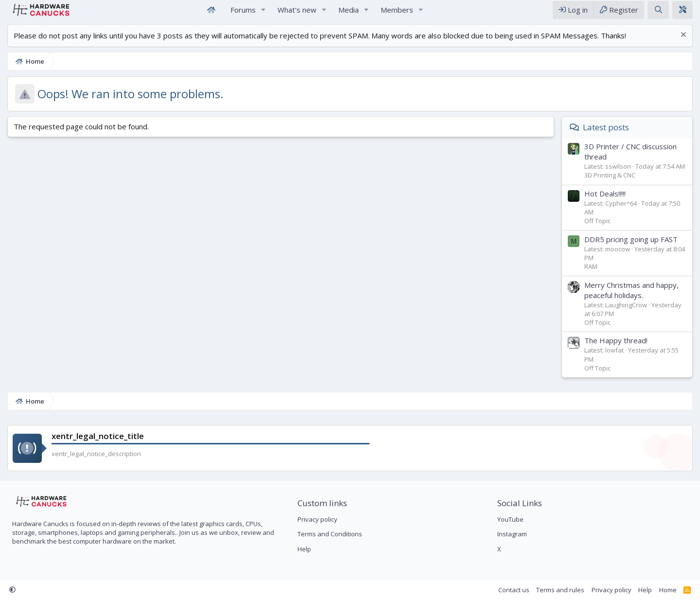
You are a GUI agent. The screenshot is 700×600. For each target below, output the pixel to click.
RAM (593, 275)
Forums (243, 14)
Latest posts (608, 135)
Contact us (516, 590)
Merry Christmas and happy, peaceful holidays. (634, 298)
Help (303, 549)
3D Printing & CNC (612, 183)
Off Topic (600, 229)
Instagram (513, 534)
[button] (263, 14)
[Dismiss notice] (685, 44)
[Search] (660, 14)
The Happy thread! (618, 349)
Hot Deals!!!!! (607, 202)
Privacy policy (316, 519)
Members (397, 14)
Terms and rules (563, 590)
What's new (297, 14)
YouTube (511, 519)
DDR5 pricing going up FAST (633, 247)
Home (211, 14)
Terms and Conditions (329, 534)
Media (349, 14)
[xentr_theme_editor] (685, 14)
